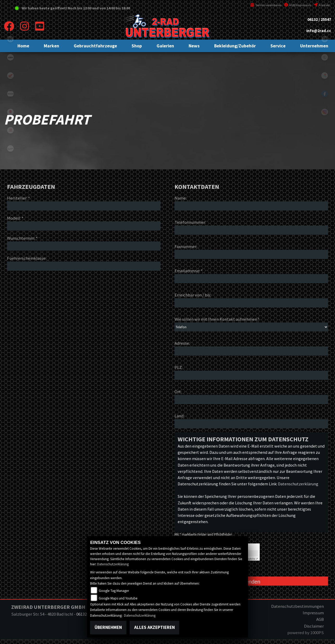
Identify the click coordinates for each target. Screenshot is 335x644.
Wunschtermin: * (22, 238)
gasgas (10, 130)
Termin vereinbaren (266, 5)
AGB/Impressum (298, 5)
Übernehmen (108, 627)
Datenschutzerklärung (298, 484)
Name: (181, 198)
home (10, 39)
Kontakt (322, 5)
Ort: (178, 392)
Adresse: (182, 343)
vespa (10, 148)
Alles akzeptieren (154, 627)
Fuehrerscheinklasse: (27, 258)
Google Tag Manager (114, 591)
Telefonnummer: (190, 222)
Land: (179, 416)
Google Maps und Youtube (118, 598)
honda (10, 76)
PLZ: (179, 367)
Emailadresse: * (189, 271)
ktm (10, 57)
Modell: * (15, 218)
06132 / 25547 (319, 19)
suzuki (10, 112)
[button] (51, 46)
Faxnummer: (186, 246)
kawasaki (10, 94)
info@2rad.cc (319, 31)
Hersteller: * (18, 198)
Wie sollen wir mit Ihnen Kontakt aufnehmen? (217, 319)
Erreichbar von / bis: (193, 295)
